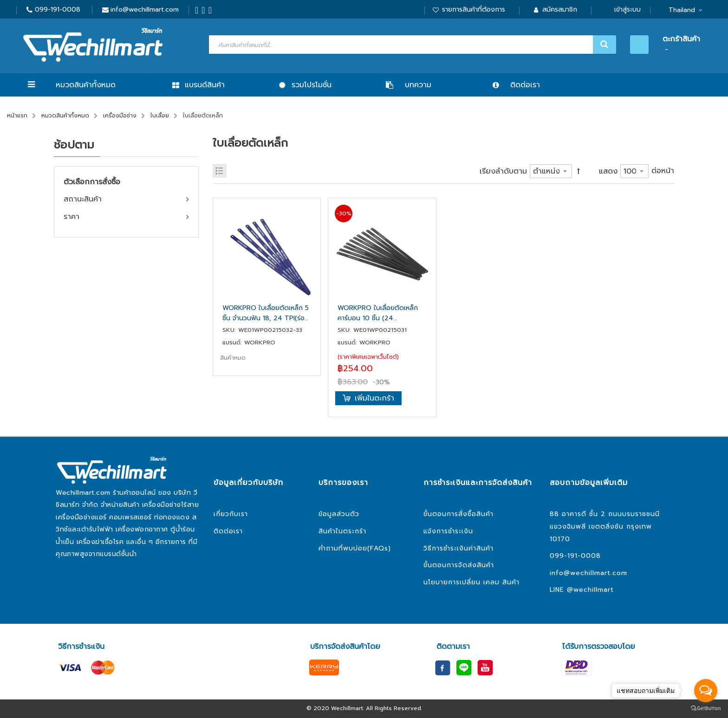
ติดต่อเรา (228, 531)
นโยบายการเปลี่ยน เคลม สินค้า (471, 582)
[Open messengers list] (706, 691)
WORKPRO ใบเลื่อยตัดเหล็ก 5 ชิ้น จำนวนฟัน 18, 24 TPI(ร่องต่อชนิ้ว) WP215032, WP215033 (266, 313)
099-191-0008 (58, 10)
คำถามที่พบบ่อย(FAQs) (355, 548)
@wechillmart (590, 590)
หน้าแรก (17, 116)
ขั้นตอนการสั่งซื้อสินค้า (458, 514)
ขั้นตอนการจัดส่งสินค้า (459, 565)
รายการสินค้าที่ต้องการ (474, 10)
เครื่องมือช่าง (120, 116)
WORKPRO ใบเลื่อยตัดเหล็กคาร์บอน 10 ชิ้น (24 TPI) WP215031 (378, 313)
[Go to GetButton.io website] (706, 708)
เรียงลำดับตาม (503, 171)
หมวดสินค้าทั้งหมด (86, 85)
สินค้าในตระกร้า (342, 531)
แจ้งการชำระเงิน (448, 531)
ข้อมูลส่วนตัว (339, 514)
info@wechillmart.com (145, 10)
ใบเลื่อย (160, 116)
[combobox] (411, 45)
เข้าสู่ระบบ (627, 10)
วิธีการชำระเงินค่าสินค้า (458, 548)
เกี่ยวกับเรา (231, 514)
